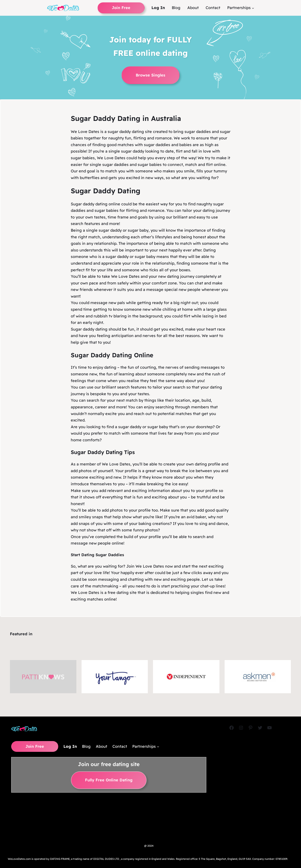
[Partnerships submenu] (253, 8)
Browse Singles (150, 75)
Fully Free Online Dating (109, 780)
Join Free (121, 8)
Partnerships (239, 8)
